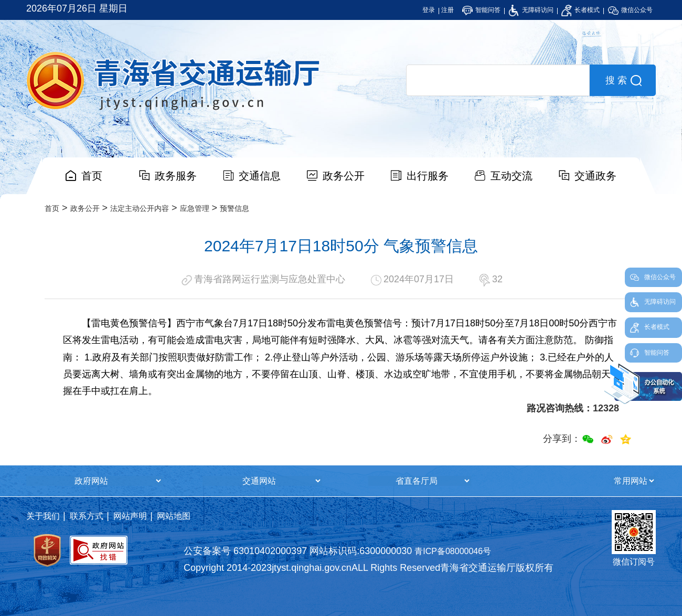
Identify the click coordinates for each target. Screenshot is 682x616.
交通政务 (595, 176)
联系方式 (87, 516)
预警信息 (235, 208)
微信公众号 (630, 10)
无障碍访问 (531, 10)
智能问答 (481, 10)
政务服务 (176, 176)
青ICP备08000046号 (453, 551)
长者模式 (580, 10)
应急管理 (195, 208)
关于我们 (43, 516)
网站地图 (174, 516)
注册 (447, 10)
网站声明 (130, 516)
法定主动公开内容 (140, 208)
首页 (92, 176)
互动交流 (511, 176)
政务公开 (344, 176)
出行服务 (428, 176)
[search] (498, 80)
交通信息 (260, 176)
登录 (429, 10)
